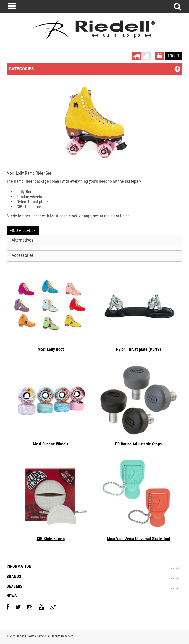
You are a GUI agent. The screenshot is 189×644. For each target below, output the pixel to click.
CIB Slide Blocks (51, 539)
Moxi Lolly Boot (51, 349)
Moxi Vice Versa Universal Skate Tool (138, 539)
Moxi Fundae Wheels (51, 444)
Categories (21, 69)
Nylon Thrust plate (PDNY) (138, 349)
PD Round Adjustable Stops (138, 444)
